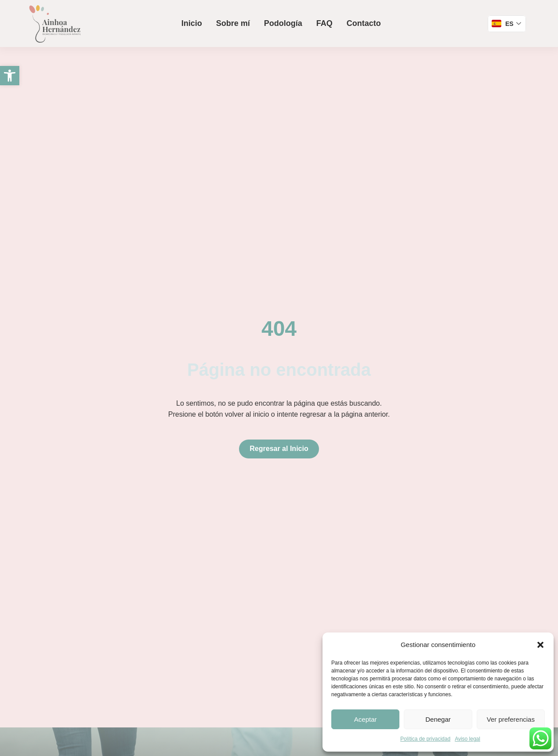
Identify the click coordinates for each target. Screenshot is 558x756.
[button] (540, 645)
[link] (10, 76)
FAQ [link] (324, 23)
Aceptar (366, 719)
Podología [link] (283, 23)
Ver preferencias (511, 719)
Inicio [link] (192, 23)
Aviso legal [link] (467, 739)
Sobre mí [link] (233, 23)
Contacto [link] (364, 23)
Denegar (438, 719)
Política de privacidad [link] (425, 739)
